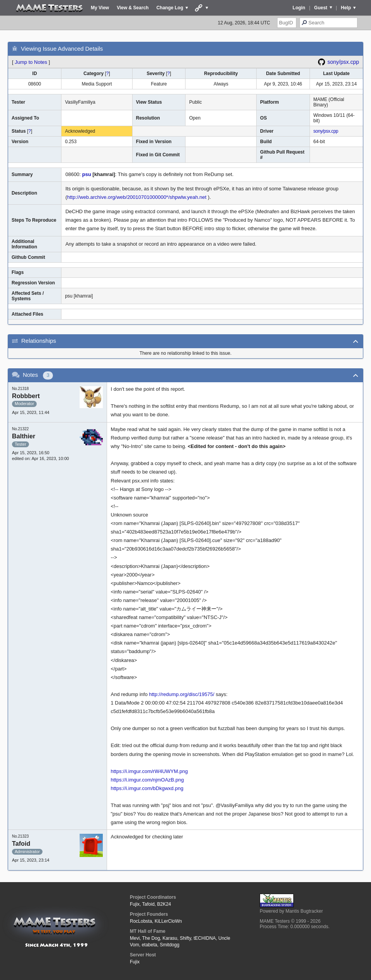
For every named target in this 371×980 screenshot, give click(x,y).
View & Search (133, 8)
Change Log (170, 8)
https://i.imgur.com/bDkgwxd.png (147, 788)
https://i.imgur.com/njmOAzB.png (147, 780)
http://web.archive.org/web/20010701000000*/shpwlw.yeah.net (137, 197)
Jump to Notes (31, 62)
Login (299, 8)
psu (87, 174)
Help (346, 8)
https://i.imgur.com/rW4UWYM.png (149, 771)
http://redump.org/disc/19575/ (182, 694)
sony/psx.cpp (343, 62)
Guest (321, 8)
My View (100, 8)
